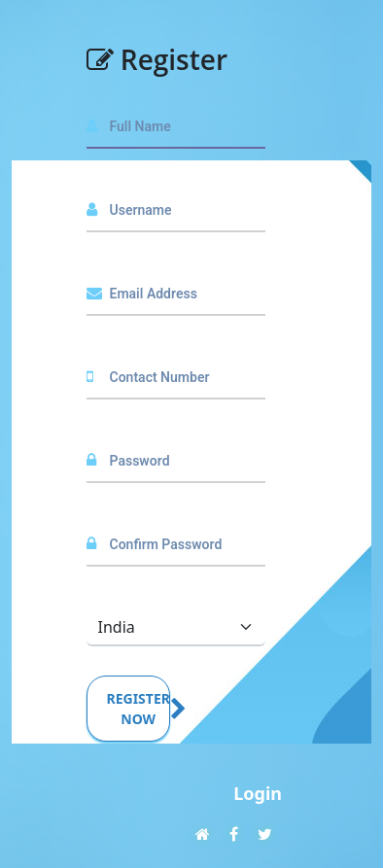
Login (258, 793)
